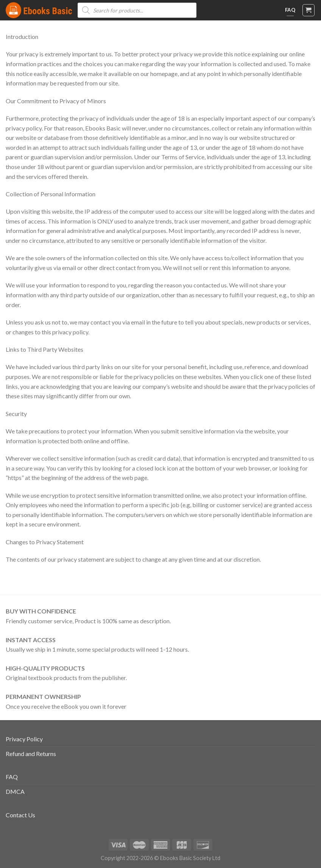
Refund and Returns (31, 754)
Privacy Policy (24, 739)
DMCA (15, 791)
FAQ (12, 777)
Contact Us (20, 815)
